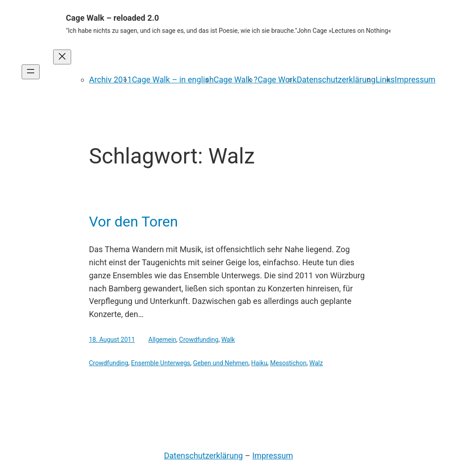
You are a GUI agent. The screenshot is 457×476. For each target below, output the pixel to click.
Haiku (259, 363)
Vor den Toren (134, 222)
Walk (228, 340)
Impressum (415, 79)
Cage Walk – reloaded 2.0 (112, 18)
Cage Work (277, 79)
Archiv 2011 (111, 79)
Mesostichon (288, 363)
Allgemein (163, 340)
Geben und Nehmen (221, 363)
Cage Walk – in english (173, 79)
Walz (316, 363)
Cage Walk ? (236, 79)
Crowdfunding (199, 340)
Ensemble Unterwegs (161, 363)
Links (385, 79)
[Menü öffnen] (31, 72)
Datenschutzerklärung (336, 79)
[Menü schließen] (62, 57)
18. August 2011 (112, 340)
